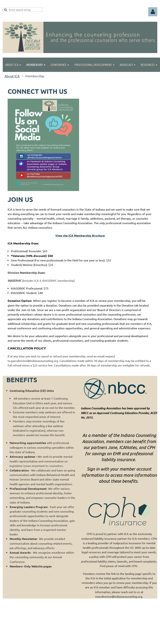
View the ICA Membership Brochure (80, 235)
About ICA (12, 76)
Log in (153, 12)
